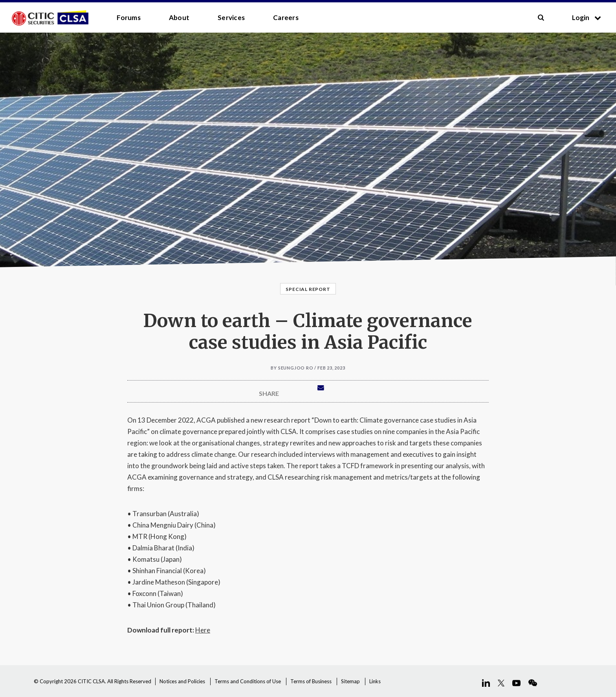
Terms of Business (311, 681)
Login (587, 17)
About (179, 17)
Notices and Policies (182, 681)
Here (203, 630)
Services (231, 17)
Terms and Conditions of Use (248, 681)
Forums (129, 17)
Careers (286, 17)
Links (375, 681)
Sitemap (350, 681)
